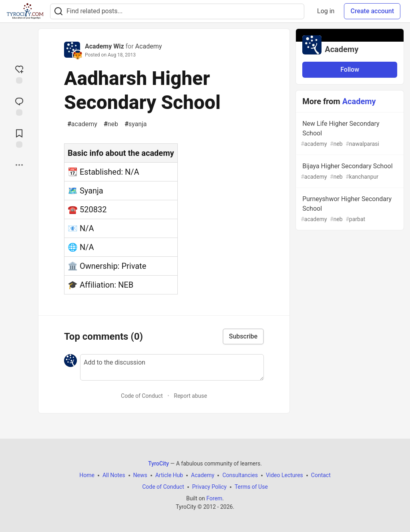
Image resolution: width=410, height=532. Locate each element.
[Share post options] (19, 165)
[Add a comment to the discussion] (172, 367)
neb (111, 124)
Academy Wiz (105, 46)
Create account (372, 11)
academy (82, 124)
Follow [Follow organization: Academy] (350, 70)
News (140, 475)
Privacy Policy (209, 487)
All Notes (114, 475)
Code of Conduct (142, 396)
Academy (149, 46)
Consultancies (240, 475)
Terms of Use (251, 487)
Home (87, 475)
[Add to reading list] (19, 138)
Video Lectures (284, 475)
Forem (214, 498)
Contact (321, 475)
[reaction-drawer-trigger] (19, 74)
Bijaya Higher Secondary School (349, 172)
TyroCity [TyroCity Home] (159, 463)
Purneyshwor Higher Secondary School (349, 209)
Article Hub (169, 475)
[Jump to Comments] (19, 106)
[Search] (58, 11)
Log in (326, 11)
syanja (136, 124)
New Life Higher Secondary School (349, 134)
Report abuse (190, 396)
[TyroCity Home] (25, 11)
